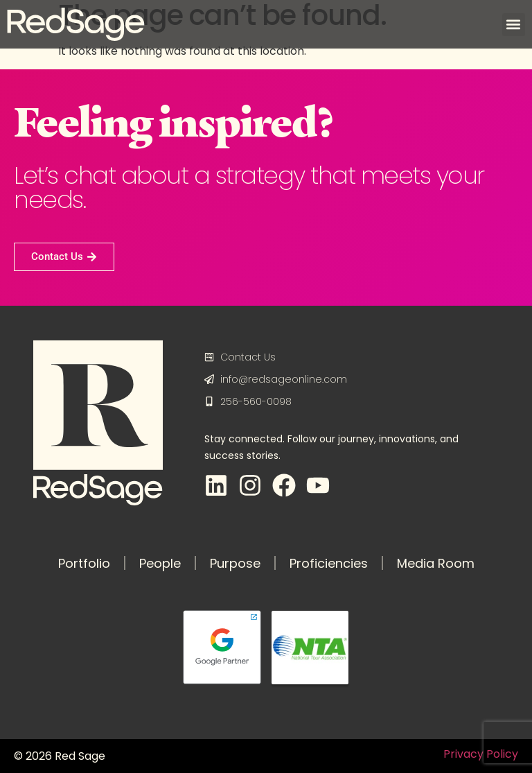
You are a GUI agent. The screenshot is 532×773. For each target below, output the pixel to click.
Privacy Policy (481, 754)
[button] (514, 25)
